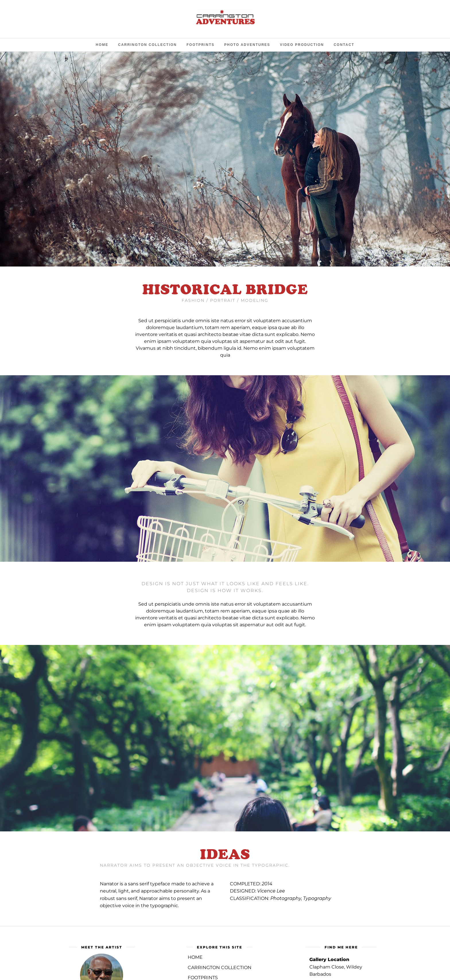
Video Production (302, 45)
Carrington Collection (148, 45)
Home (102, 45)
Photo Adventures (247, 45)
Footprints (200, 45)
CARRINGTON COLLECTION (220, 968)
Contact (344, 45)
